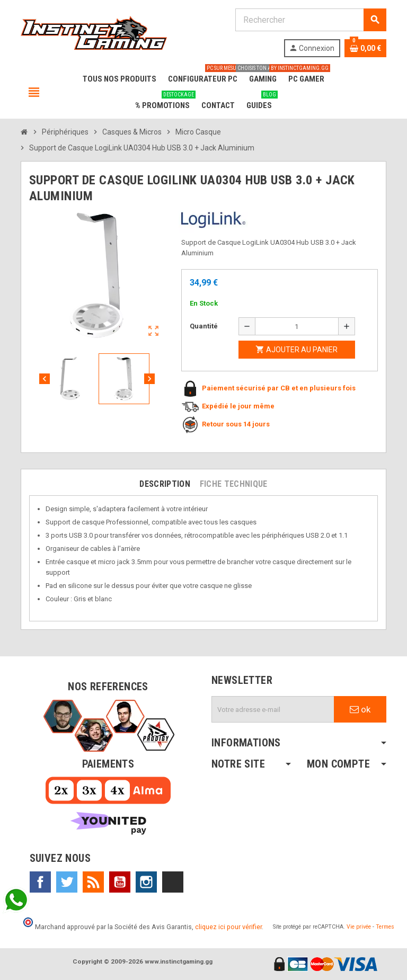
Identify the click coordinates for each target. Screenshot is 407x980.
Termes (385, 927)
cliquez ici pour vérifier (228, 927)
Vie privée (359, 927)
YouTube (120, 882)
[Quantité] (297, 326)
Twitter (67, 882)
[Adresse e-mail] (273, 709)
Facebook (40, 882)
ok (360, 709)
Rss (93, 882)
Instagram (146, 882)
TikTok (173, 882)
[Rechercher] (311, 20)
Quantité (204, 326)
